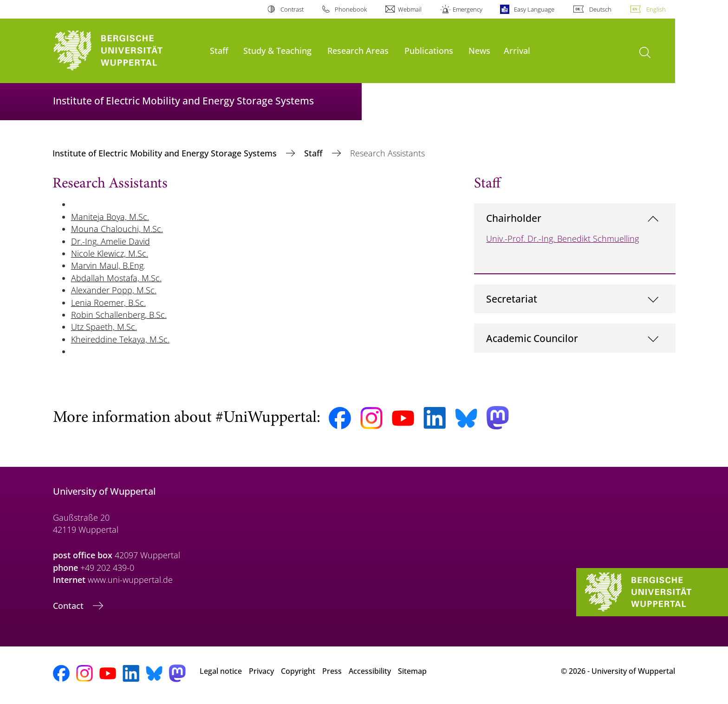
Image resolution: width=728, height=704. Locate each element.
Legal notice (221, 671)
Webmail (410, 9)
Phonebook (351, 9)
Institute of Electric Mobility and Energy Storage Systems (166, 153)
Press (332, 671)
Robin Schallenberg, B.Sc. (119, 315)
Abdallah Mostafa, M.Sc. (116, 278)
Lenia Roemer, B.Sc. (108, 303)
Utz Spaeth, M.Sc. (104, 327)
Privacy (261, 671)
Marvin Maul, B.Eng (107, 265)
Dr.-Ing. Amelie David (110, 241)
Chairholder (514, 218)
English (656, 9)
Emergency (468, 9)
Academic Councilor (532, 338)
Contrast (292, 9)
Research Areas (358, 50)
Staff (219, 50)
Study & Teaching (277, 50)
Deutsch (600, 9)
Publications (429, 50)
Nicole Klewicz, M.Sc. (110, 253)
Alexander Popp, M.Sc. (114, 290)
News (479, 50)
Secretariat (512, 299)
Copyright (298, 671)
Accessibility (370, 671)
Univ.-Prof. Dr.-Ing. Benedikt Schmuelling (562, 239)
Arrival (517, 50)
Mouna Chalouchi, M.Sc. (117, 229)
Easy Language (534, 9)
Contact (69, 606)
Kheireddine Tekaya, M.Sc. (120, 339)
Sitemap (412, 671)
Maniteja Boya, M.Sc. (110, 217)
